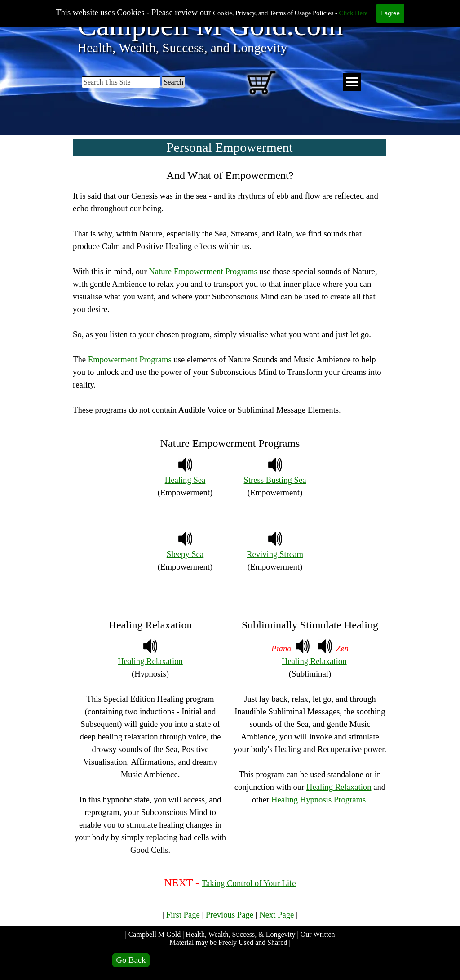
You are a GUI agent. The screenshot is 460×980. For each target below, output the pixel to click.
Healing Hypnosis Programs (318, 800)
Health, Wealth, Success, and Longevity (182, 48)
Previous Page (230, 915)
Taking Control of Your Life (249, 883)
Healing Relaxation (150, 661)
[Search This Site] (121, 82)
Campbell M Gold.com (210, 25)
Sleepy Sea (185, 554)
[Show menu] (352, 82)
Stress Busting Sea (275, 480)
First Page (183, 915)
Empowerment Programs (130, 359)
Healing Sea (185, 480)
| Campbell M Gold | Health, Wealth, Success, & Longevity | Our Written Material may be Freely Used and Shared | (231, 938)
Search (173, 82)
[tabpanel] (230, 298)
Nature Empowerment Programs (203, 271)
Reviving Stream (275, 554)
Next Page (276, 915)
